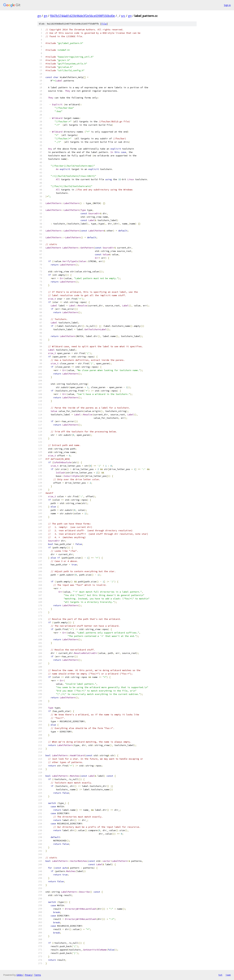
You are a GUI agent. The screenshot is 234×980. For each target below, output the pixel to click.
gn (39, 16)
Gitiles (20, 975)
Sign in (227, 5)
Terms (38, 975)
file (104, 24)
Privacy (28, 975)
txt (220, 975)
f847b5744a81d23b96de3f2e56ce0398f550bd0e (82, 16)
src (123, 16)
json (228, 975)
